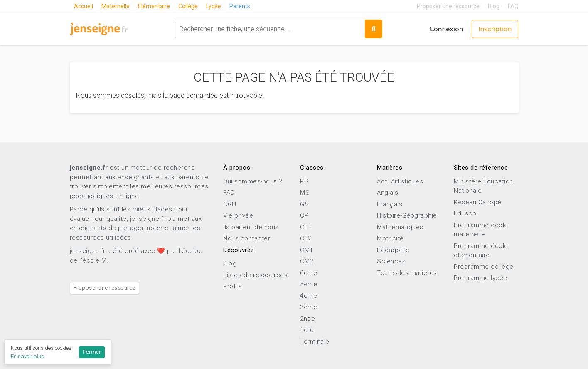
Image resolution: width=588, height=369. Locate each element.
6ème (309, 273)
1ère (307, 330)
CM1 (307, 250)
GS (304, 204)
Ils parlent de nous (251, 227)
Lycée (214, 6)
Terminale (315, 342)
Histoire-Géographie (407, 215)
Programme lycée (481, 278)
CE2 (306, 238)
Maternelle (116, 6)
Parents (240, 6)
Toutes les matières (407, 273)
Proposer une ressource (448, 6)
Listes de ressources (255, 275)
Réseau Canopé (478, 202)
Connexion (446, 29)
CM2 (307, 261)
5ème (309, 284)
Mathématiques (400, 227)
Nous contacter (247, 238)
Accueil (84, 6)
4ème (309, 296)
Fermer (92, 352)
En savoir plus (27, 356)
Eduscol (466, 213)
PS (304, 181)
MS (305, 193)
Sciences (391, 261)
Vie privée (238, 215)
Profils (233, 286)
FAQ (513, 6)
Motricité (390, 238)
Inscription (495, 29)
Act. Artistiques (400, 181)
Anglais (388, 193)
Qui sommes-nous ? (253, 181)
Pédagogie (393, 250)
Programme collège (484, 267)
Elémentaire (154, 6)
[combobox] (270, 29)
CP (304, 215)
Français (390, 204)
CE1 (306, 227)
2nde (308, 319)
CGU (230, 204)
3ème (309, 307)
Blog (494, 6)
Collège (188, 6)
